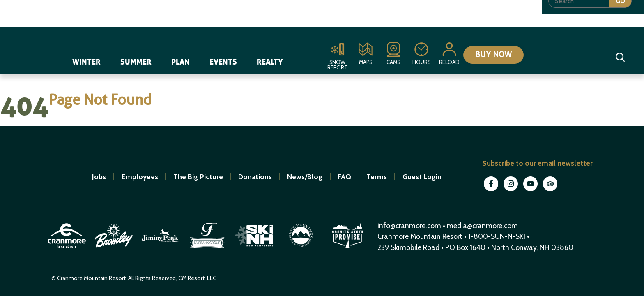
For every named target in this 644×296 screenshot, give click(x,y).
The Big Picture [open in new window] (198, 177)
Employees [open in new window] (140, 177)
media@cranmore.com (482, 225)
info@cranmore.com (410, 225)
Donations (255, 177)
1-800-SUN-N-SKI (497, 236)
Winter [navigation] (87, 60)
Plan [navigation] (181, 60)
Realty (270, 60)
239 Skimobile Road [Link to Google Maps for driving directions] (408, 247)
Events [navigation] (224, 60)
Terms (377, 177)
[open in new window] (68, 249)
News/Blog (305, 177)
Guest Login (422, 177)
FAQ (344, 177)
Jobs (99, 177)
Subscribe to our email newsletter (537, 163)
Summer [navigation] (136, 60)
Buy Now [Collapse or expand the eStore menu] (491, 56)
